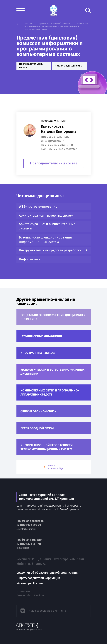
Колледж (29, 24)
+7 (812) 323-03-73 (29, 525)
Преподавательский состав (31, 66)
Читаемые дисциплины (69, 66)
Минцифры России (30, 583)
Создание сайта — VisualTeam (30, 595)
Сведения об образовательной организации (47, 573)
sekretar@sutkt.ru (26, 529)
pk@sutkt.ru (23, 548)
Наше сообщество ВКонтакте (47, 611)
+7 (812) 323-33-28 (29, 544)
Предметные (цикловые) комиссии (55, 24)
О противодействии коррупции (38, 578)
